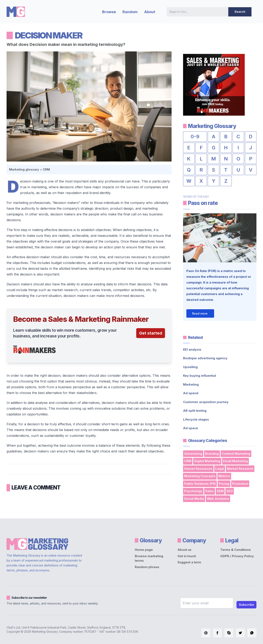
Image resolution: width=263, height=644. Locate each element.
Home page (144, 550)
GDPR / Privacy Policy (237, 556)
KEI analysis (192, 349)
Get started (151, 333)
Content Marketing (236, 454)
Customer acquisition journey (206, 402)
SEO (230, 491)
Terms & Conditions (236, 550)
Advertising (193, 454)
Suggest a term (189, 562)
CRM (46, 169)
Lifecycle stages (196, 419)
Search (240, 12)
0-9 (195, 137)
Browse (109, 12)
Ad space (191, 428)
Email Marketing (235, 461)
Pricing (224, 484)
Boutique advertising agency (205, 358)
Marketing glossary (24, 169)
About (150, 12)
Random (130, 12)
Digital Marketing (207, 461)
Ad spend (191, 393)
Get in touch (187, 556)
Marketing (191, 384)
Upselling (190, 367)
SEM (220, 491)
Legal (220, 469)
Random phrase (147, 567)
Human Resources (198, 469)
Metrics (224, 476)
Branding (212, 454)
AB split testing (195, 411)
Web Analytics (218, 499)
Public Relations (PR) (200, 484)
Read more (200, 313)
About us (185, 550)
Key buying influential (200, 376)
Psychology (193, 491)
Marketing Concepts (200, 476)
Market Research (240, 469)
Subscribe (246, 605)
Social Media (194, 499)
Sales (210, 491)
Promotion (240, 484)
